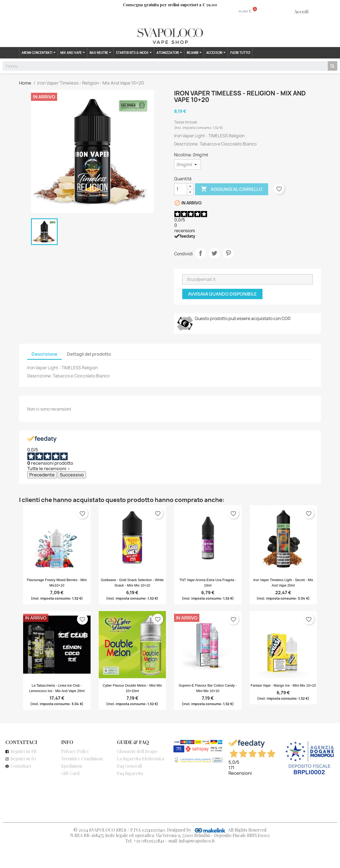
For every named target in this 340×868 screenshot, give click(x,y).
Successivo (72, 475)
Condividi (200, 253)
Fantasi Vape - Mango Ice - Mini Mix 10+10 (283, 686)
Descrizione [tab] (44, 354)
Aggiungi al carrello (232, 189)
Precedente (42, 475)
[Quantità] (181, 189)
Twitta (214, 253)
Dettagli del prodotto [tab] (89, 354)
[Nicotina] (187, 165)
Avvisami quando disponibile (222, 294)
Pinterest (228, 253)
